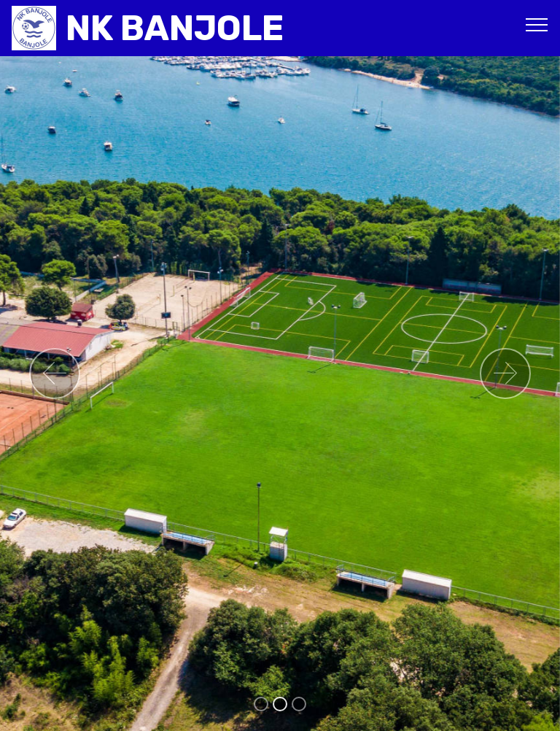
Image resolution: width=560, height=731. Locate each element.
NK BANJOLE (175, 28)
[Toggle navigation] (537, 24)
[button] (55, 374)
